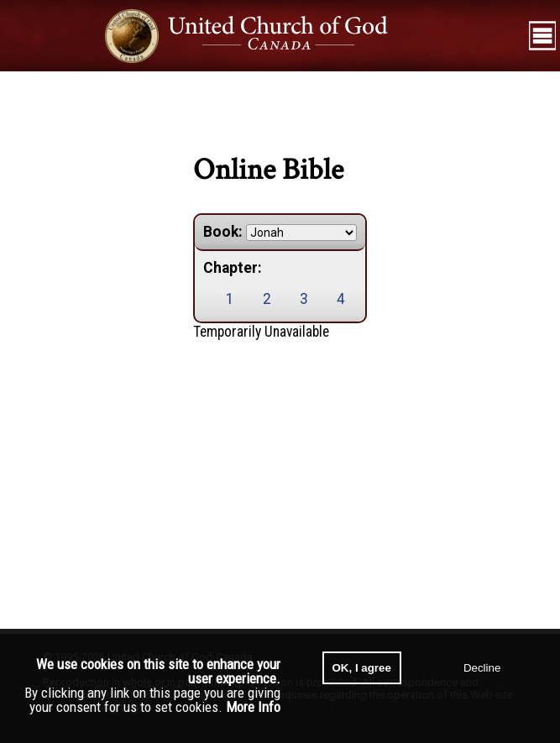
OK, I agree (362, 668)
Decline (482, 668)
